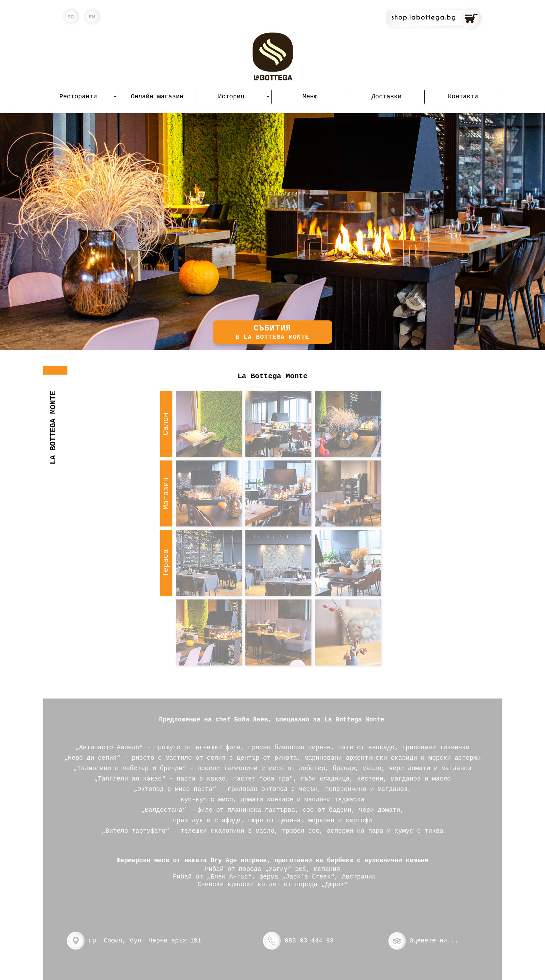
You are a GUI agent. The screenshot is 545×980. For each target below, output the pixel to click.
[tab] (166, 424)
